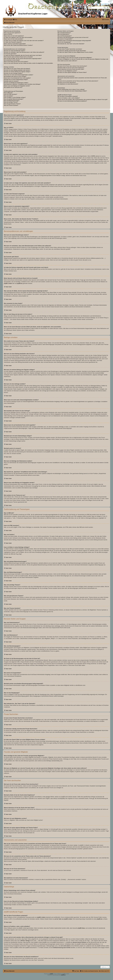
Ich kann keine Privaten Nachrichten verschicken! (70, 49)
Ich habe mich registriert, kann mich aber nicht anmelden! (18, 37)
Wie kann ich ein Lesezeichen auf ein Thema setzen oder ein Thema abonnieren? (78, 81)
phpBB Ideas (81, 928)
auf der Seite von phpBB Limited (63, 919)
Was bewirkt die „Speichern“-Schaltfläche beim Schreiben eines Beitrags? (22, 84)
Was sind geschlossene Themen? (12, 104)
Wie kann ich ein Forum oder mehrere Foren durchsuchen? (72, 66)
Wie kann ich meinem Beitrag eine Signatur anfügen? (17, 72)
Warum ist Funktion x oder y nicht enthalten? (69, 98)
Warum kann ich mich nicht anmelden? (14, 39)
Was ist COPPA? (8, 34)
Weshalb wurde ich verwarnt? (11, 81)
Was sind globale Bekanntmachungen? (14, 99)
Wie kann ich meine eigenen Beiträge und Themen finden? (72, 72)
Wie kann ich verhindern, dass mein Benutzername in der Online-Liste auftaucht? (24, 52)
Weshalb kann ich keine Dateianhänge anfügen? (16, 80)
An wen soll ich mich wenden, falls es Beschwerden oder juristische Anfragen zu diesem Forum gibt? (83, 99)
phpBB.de (20, 283)
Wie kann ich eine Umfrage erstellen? (13, 73)
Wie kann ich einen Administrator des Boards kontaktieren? (72, 101)
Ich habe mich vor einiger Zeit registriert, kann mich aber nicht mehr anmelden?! (24, 41)
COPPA (93, 156)
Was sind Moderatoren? (63, 34)
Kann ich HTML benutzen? (11, 94)
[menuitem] (15, 20)
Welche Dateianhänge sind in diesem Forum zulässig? (71, 89)
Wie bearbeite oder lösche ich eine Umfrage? (15, 76)
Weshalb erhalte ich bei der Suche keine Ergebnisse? (71, 68)
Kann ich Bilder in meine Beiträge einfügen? (15, 97)
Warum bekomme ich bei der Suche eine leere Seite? (71, 69)
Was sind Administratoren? (64, 33)
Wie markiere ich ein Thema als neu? (13, 87)
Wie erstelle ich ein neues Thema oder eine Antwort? (17, 69)
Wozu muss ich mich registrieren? (12, 33)
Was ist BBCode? (8, 93)
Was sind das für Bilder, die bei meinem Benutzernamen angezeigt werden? (23, 59)
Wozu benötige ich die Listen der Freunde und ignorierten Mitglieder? (75, 58)
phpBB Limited (8, 283)
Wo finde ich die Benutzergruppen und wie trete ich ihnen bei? (73, 37)
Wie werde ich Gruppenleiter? (65, 39)
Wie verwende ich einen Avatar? (12, 60)
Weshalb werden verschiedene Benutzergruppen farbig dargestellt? (74, 41)
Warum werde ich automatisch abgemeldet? (15, 44)
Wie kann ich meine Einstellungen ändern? (15, 51)
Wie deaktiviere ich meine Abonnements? (68, 84)
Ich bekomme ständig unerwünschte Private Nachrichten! (72, 51)
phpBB (51, 974)
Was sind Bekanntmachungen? (12, 101)
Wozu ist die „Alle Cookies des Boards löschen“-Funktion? (18, 45)
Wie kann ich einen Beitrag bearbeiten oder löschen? (17, 70)
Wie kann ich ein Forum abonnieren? (67, 82)
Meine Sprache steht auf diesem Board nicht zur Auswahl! (18, 57)
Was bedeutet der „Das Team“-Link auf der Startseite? (71, 44)
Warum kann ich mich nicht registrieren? (14, 36)
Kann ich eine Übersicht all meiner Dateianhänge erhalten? (72, 91)
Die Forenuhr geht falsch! (10, 54)
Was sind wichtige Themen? (11, 102)
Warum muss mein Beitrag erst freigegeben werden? (17, 86)
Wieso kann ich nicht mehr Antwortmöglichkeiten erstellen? (19, 75)
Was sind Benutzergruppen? (65, 36)
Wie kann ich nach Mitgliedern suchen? (67, 71)
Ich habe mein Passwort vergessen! (13, 42)
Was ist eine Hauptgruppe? (64, 42)
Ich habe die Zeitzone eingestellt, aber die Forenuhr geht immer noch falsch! (23, 55)
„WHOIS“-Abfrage (25, 941)
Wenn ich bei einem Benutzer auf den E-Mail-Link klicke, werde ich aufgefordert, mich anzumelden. (29, 63)
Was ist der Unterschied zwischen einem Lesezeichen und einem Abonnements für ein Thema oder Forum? (82, 79)
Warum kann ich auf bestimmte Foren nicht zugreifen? (17, 78)
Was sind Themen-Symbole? (11, 105)
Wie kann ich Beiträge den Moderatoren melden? (16, 83)
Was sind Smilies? (8, 96)
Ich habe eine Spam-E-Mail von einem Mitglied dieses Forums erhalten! (75, 52)
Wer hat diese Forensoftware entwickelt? (68, 96)
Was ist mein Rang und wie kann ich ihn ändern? (16, 62)
